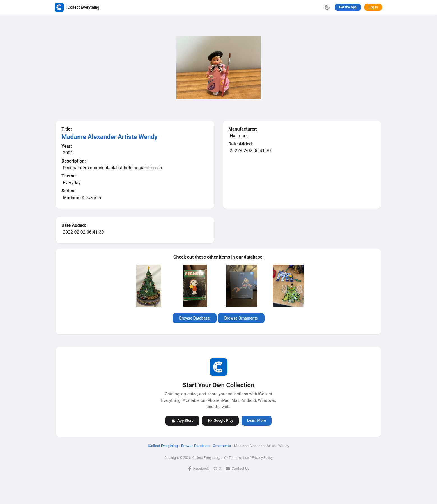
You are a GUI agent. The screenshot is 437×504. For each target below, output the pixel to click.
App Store (182, 420)
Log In (373, 7)
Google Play (220, 420)
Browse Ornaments (241, 318)
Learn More (256, 420)
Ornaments (222, 445)
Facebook (198, 468)
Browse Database (195, 318)
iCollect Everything (163, 445)
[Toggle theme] (327, 7)
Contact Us (238, 468)
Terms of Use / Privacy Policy (251, 457)
